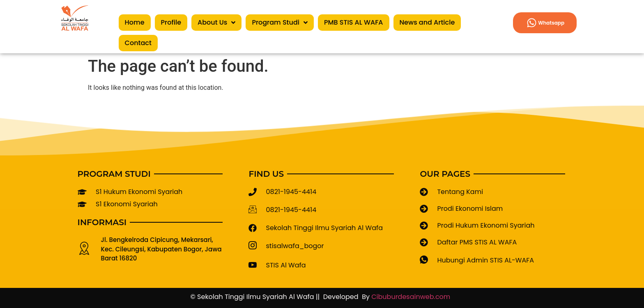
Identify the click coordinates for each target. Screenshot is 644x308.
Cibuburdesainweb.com (413, 297)
